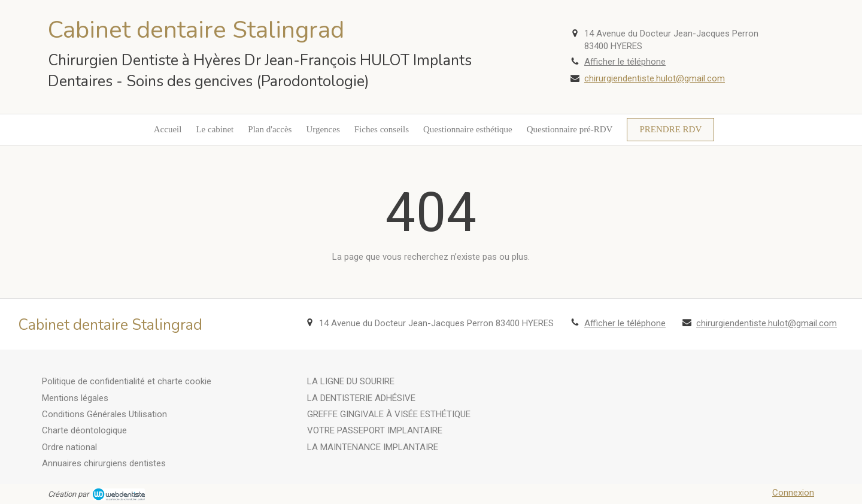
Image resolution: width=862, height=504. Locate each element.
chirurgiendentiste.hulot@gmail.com (655, 78)
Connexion (793, 493)
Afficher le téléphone (625, 62)
